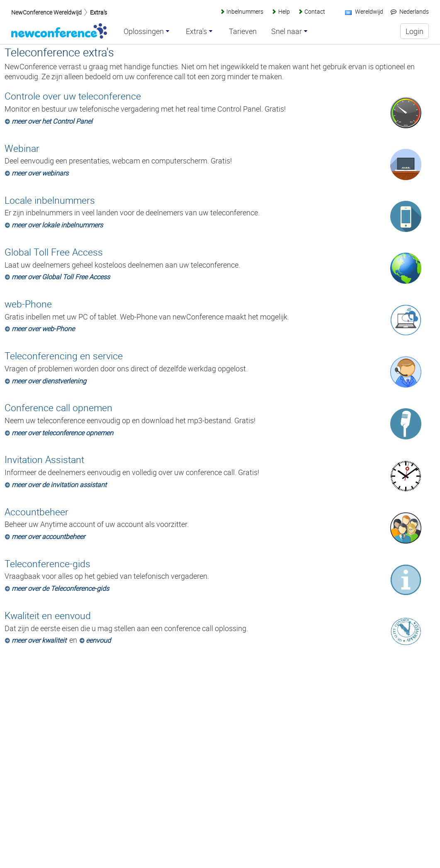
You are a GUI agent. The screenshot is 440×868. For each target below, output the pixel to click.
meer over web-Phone (43, 329)
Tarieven (243, 32)
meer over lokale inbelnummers (57, 225)
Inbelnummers (245, 11)
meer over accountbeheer (48, 536)
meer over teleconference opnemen (62, 433)
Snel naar (287, 32)
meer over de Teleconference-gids (60, 588)
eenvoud (98, 640)
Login (414, 31)
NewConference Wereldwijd (46, 12)
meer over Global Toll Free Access (61, 277)
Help (284, 11)
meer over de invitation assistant (59, 485)
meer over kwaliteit (39, 640)
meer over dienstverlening (49, 381)
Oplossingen (144, 32)
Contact (315, 11)
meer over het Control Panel (52, 121)
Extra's (98, 12)
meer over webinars (40, 173)
